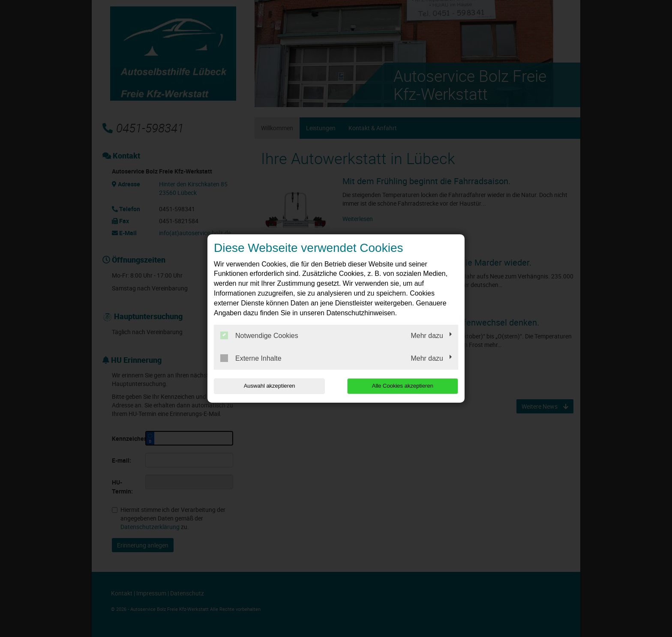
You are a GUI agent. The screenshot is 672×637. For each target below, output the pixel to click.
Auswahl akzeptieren (269, 386)
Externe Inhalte (251, 358)
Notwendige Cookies (259, 335)
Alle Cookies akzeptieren (403, 386)
